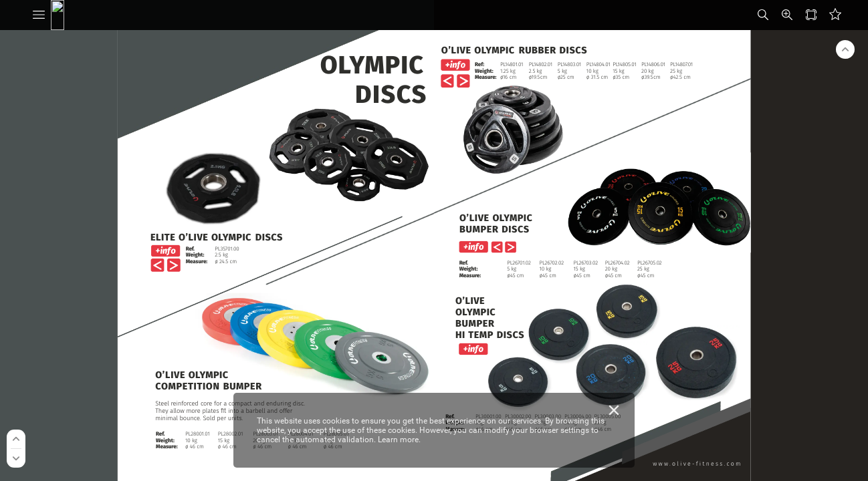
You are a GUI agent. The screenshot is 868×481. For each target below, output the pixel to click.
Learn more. (399, 440)
